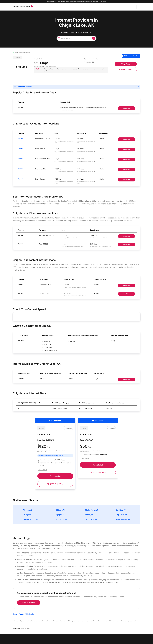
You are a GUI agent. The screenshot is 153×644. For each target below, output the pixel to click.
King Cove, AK (121, 515)
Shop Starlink (55, 476)
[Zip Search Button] (94, 38)
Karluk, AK (89, 515)
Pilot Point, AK (62, 519)
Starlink (20, 138)
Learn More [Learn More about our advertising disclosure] (102, 2)
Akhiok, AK (27, 510)
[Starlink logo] (22, 67)
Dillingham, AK (29, 515)
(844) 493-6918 (126, 69)
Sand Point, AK (91, 519)
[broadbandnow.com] (23, 7)
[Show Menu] (138, 7)
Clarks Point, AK (91, 510)
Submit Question (29, 603)
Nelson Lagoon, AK (31, 519)
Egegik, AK (60, 515)
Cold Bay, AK (121, 510)
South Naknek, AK (123, 519)
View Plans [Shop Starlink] (126, 108)
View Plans (126, 64)
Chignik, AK (61, 510)
